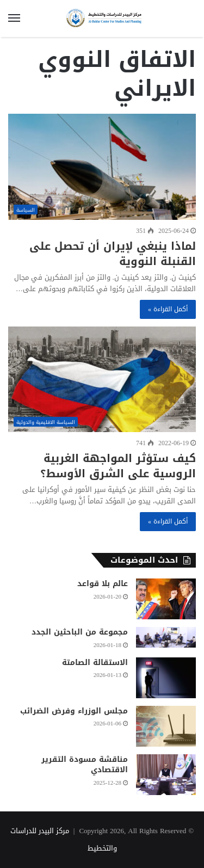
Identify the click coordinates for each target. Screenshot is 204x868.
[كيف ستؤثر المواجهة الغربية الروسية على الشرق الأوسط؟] (102, 380)
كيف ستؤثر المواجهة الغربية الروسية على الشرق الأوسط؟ (118, 466)
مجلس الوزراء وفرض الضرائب (74, 711)
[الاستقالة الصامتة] (166, 678)
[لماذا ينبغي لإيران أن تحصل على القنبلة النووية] (102, 167)
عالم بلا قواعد (103, 584)
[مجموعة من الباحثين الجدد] (166, 637)
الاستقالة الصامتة (95, 663)
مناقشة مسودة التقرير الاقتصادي (85, 765)
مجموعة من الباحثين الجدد (80, 632)
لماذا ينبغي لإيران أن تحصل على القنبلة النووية (113, 254)
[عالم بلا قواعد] (166, 599)
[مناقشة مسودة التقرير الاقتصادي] (166, 775)
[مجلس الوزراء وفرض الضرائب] (166, 726)
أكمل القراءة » (168, 309)
